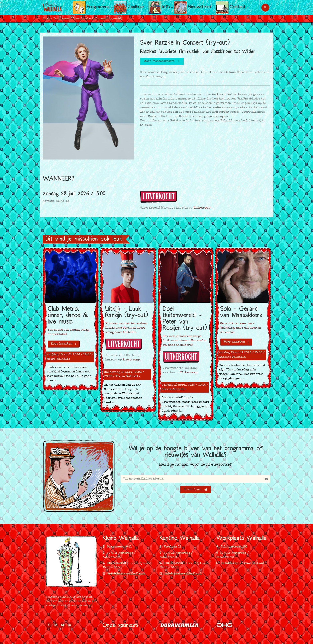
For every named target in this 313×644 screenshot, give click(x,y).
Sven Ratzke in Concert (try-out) (98, 19)
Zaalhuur (136, 8)
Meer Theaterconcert (162, 61)
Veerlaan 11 (172, 547)
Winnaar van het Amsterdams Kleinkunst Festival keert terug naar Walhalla (126, 328)
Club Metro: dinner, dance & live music (68, 316)
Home (46, 19)
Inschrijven (196, 489)
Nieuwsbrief (200, 8)
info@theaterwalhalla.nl (124, 574)
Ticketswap (202, 208)
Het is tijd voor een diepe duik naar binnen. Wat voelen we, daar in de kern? (185, 341)
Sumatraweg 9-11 (119, 547)
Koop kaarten (64, 344)
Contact (238, 8)
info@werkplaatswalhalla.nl (240, 563)
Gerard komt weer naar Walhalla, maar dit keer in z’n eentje (241, 328)
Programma (98, 8)
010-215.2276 (116, 563)
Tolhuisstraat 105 (234, 547)
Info (166, 8)
